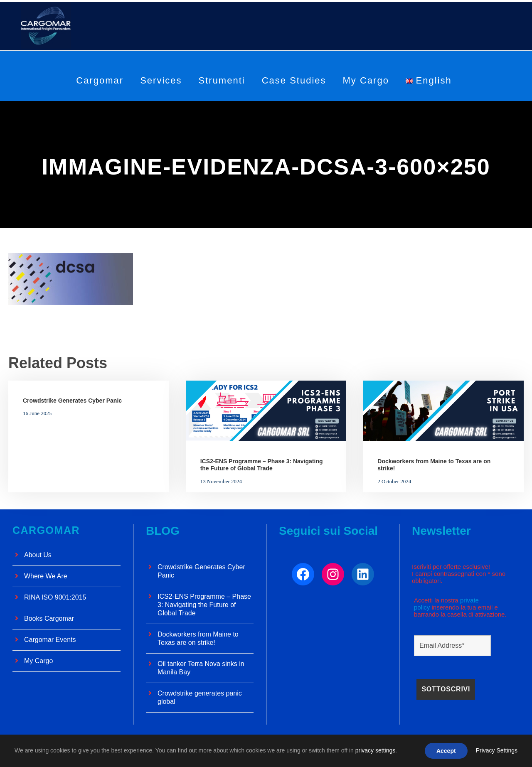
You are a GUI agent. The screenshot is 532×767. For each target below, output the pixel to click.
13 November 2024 (221, 481)
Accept (446, 751)
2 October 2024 (394, 481)
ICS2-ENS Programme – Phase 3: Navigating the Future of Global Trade (262, 465)
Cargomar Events (50, 640)
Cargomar (100, 80)
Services (161, 80)
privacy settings (375, 750)
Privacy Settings (497, 750)
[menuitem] (429, 87)
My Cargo (366, 80)
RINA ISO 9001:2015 (55, 598)
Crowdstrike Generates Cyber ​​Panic (72, 401)
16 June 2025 (37, 413)
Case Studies (294, 80)
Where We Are (46, 577)
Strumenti (222, 80)
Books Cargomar (49, 619)
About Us (38, 556)
